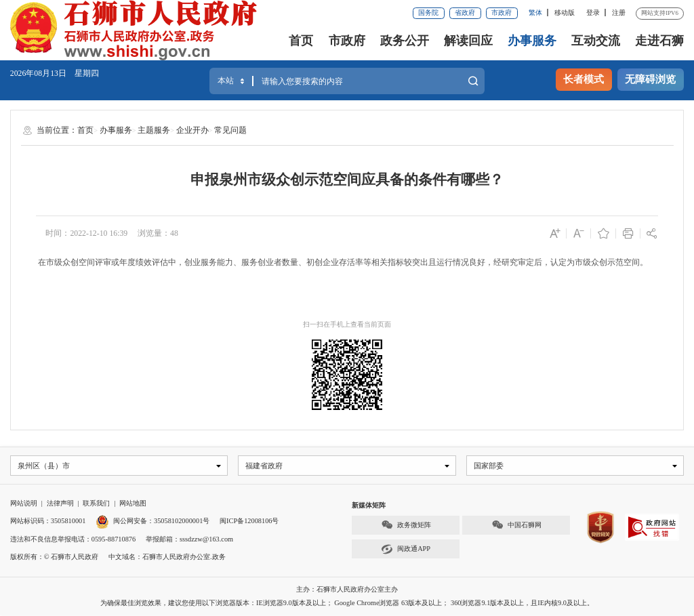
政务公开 (405, 41)
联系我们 (96, 504)
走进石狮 (659, 41)
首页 (301, 41)
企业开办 (192, 130)
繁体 (535, 13)
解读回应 (468, 41)
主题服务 (154, 130)
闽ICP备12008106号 (249, 521)
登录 (593, 13)
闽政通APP (406, 550)
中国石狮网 (516, 526)
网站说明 (24, 504)
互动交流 (596, 41)
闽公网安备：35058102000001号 (152, 521)
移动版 (565, 13)
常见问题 (230, 130)
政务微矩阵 (406, 526)
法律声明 (60, 504)
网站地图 (133, 504)
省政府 (465, 13)
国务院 (428, 13)
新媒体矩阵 (369, 506)
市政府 (502, 13)
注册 (619, 13)
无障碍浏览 (650, 79)
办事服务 (532, 41)
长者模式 (584, 79)
